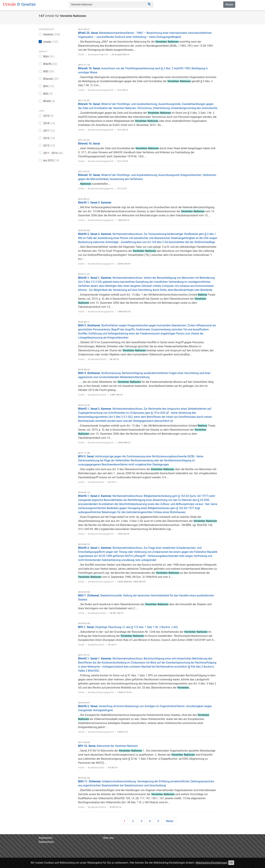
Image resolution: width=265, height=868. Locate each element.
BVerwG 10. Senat (89, 144)
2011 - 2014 (53, 153)
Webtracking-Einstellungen (212, 863)
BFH (49, 86)
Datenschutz (46, 842)
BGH (49, 57)
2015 (49, 146)
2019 (48, 116)
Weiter (170, 821)
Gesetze (52, 34)
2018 (49, 123)
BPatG (49, 101)
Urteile (51, 42)
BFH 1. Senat (128, 627)
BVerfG (50, 64)
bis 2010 (51, 160)
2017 (49, 131)
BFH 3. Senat (141, 460)
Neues (229, 4)
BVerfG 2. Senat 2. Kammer (148, 238)
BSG (49, 71)
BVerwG (51, 79)
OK (231, 863)
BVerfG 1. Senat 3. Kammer (95, 203)
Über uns (108, 838)
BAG (48, 94)
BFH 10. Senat (108, 746)
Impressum (46, 838)
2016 (49, 138)
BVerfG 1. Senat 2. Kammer (148, 504)
